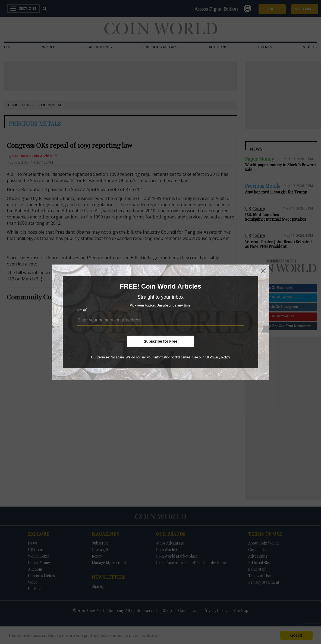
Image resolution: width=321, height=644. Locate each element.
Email (82, 310)
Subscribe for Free (160, 341)
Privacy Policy (220, 357)
